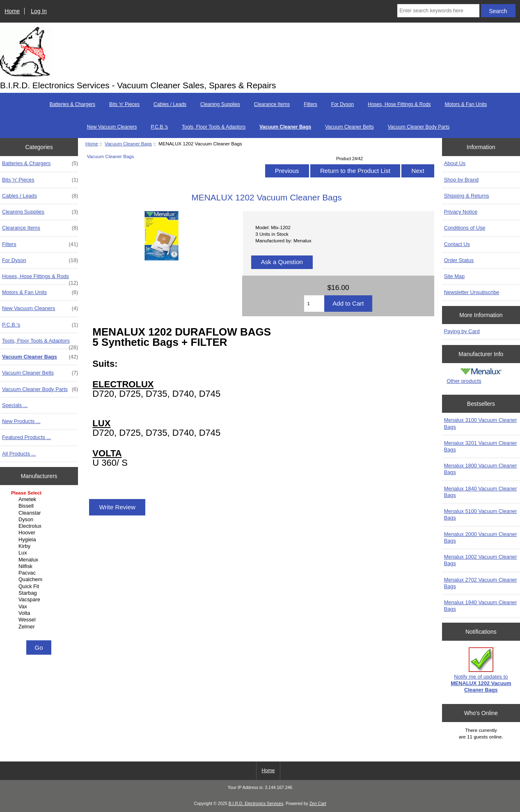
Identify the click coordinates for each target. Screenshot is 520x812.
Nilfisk (40, 566)
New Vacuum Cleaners (112, 127)
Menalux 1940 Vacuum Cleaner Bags (481, 606)
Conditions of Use (465, 228)
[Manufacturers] (39, 564)
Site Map (454, 276)
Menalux (40, 560)
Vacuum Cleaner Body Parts (419, 127)
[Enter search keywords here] (438, 11)
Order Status (459, 260)
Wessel (40, 620)
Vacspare (40, 600)
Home (12, 11)
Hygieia (40, 540)
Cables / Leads (170, 104)
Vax (40, 607)
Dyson (40, 520)
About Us (455, 163)
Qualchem (40, 580)
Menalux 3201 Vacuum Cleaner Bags (481, 446)
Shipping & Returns (467, 196)
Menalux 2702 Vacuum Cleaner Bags (481, 583)
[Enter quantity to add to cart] (314, 304)
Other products (464, 381)
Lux (40, 553)
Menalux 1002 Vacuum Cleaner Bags (481, 560)
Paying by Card (462, 331)
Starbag (40, 593)
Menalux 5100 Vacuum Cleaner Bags (481, 514)
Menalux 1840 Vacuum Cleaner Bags (481, 492)
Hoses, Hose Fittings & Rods (399, 104)
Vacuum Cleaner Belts (349, 127)
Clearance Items (272, 104)
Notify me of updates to (481, 670)
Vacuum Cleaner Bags (128, 144)
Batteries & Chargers (72, 104)
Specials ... (15, 405)
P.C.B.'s (159, 127)
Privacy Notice (461, 212)
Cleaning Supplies (220, 104)
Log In (39, 11)
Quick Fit (40, 587)
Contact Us (457, 244)
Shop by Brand (461, 180)
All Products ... (19, 454)
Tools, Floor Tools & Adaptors (214, 127)
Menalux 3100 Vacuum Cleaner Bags (481, 423)
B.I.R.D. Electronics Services (256, 804)
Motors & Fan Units (466, 104)
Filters (310, 104)
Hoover (40, 533)
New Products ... (21, 421)
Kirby (40, 546)
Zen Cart (318, 804)
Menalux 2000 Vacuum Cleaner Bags (481, 537)
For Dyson (342, 104)
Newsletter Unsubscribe (472, 292)
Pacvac (40, 573)
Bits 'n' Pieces (124, 104)
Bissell (40, 506)
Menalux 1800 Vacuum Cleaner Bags (481, 469)
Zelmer (40, 627)
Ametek (40, 499)
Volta (40, 613)
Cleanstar (40, 513)
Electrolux (40, 526)
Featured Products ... (26, 437)
